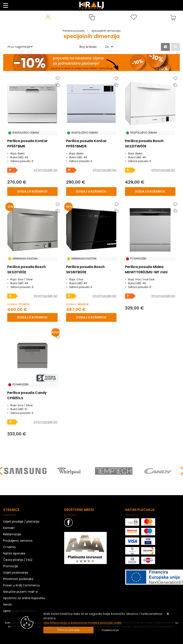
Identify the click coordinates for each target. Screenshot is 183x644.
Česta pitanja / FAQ (18, 560)
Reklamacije (12, 534)
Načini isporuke (14, 553)
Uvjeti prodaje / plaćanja (21, 521)
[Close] (68, 630)
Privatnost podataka (18, 579)
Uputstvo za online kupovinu (24, 598)
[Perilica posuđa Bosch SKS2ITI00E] (32, 317)
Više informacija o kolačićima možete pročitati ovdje (82, 623)
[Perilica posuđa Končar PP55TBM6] (32, 192)
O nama (9, 547)
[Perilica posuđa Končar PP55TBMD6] (91, 192)
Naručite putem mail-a (20, 592)
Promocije (11, 566)
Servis (7, 604)
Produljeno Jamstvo (18, 541)
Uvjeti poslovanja (16, 573)
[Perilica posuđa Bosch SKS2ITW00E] (150, 192)
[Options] (110, 630)
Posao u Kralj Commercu (22, 585)
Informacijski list (46, 170)
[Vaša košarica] (173, 17)
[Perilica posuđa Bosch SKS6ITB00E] (91, 317)
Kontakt (9, 528)
